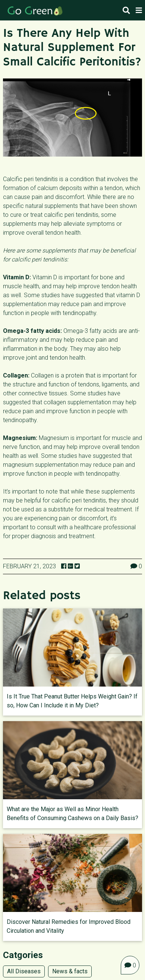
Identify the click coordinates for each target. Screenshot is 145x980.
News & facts (70, 971)
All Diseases (24, 971)
